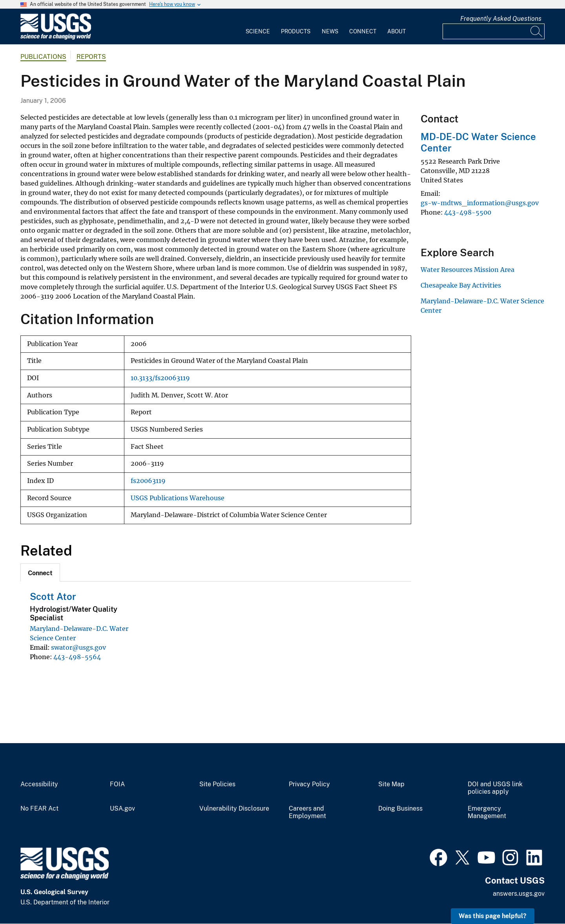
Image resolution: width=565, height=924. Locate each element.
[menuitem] (258, 27)
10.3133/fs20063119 (160, 378)
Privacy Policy (309, 784)
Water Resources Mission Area (467, 270)
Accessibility (39, 784)
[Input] (494, 31)
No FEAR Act (39, 809)
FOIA (117, 784)
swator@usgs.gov (78, 647)
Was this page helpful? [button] (493, 916)
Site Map (391, 784)
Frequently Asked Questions (501, 19)
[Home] (56, 38)
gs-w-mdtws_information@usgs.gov (480, 203)
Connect (363, 31)
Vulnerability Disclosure (234, 809)
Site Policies (217, 784)
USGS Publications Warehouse (178, 498)
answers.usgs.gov (519, 894)
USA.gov (122, 809)
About (396, 31)
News (330, 31)
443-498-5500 (468, 212)
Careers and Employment (307, 812)
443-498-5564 (77, 657)
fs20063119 (148, 481)
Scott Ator (53, 596)
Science (258, 31)
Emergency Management (487, 812)
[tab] (40, 572)
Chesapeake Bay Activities (461, 285)
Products (296, 31)
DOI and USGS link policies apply (495, 788)
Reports (91, 57)
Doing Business (400, 809)
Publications (43, 57)
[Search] (537, 31)
